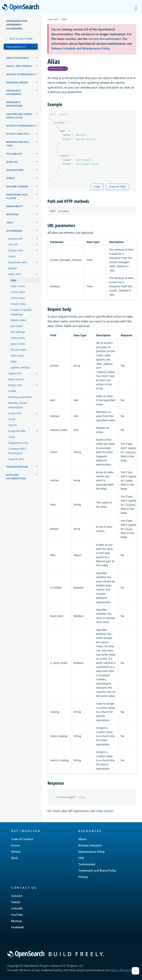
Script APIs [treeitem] (15, 413)
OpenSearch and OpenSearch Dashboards (17, 25)
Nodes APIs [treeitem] (15, 385)
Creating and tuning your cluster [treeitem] (19, 116)
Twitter (16, 902)
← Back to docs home (19, 39)
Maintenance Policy (92, 852)
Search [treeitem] (10, 178)
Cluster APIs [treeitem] (16, 250)
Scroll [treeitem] (12, 419)
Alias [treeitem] (13, 280)
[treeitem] (37, 58)
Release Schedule (90, 845)
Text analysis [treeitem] (14, 154)
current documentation (105, 39)
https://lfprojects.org (124, 970)
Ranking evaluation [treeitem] (20, 397)
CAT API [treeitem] (13, 245)
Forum (15, 845)
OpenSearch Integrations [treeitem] (14, 104)
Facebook (17, 927)
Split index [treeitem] (17, 356)
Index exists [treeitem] (18, 338)
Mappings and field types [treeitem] (18, 144)
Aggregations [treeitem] (15, 170)
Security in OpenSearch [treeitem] (20, 126)
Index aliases (105, 811)
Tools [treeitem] (10, 223)
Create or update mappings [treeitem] (21, 312)
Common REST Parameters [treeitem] (17, 451)
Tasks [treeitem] (12, 437)
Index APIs (53, 19)
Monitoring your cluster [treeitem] (17, 196)
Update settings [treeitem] (20, 367)
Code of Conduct (22, 839)
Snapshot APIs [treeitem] (17, 431)
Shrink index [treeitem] (18, 350)
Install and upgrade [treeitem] (19, 66)
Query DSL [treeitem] (12, 162)
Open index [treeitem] (18, 344)
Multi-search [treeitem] (16, 379)
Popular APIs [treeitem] (16, 459)
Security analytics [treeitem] (18, 134)
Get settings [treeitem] (18, 332)
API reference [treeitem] (14, 231)
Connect (17, 896)
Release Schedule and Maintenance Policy (81, 48)
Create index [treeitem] (18, 304)
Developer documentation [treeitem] (16, 477)
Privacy (83, 877)
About (82, 839)
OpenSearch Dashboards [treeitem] (14, 92)
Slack (15, 858)
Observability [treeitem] (15, 206)
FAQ (81, 858)
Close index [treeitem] (18, 298)
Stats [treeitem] (14, 361)
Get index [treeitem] (16, 326)
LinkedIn (17, 908)
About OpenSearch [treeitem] (17, 58)
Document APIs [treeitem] (18, 262)
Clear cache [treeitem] (18, 286)
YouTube (17, 915)
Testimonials (87, 864)
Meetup (16, 921)
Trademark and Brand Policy (97, 870)
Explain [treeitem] (13, 268)
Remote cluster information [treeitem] (18, 405)
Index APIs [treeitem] (15, 274)
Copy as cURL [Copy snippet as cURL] (117, 187)
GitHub (16, 852)
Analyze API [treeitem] (15, 239)
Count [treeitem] (12, 256)
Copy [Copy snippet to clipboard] (97, 187)
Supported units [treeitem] (18, 443)
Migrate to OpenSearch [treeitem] (20, 74)
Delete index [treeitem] (18, 320)
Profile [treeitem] (12, 391)
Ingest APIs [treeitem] (15, 373)
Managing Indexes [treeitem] (17, 82)
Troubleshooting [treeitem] (17, 467)
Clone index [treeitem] (18, 292)
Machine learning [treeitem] (17, 187)
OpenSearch (22, 8)
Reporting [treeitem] (12, 214)
